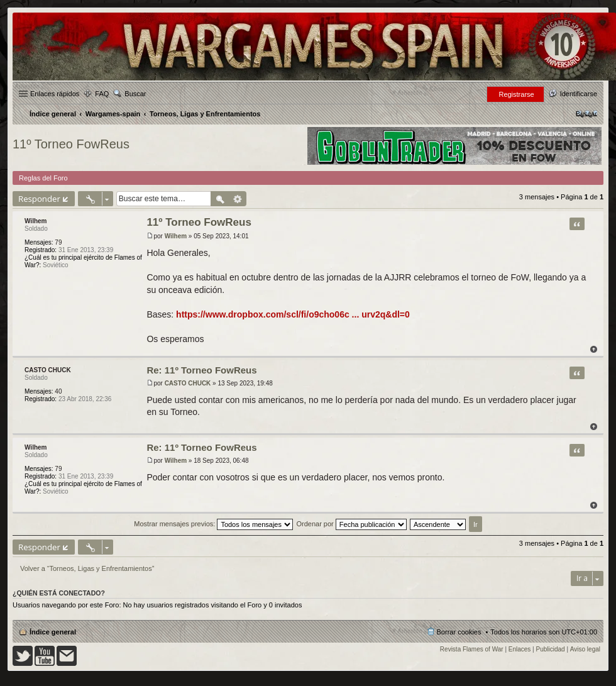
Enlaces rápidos (55, 94)
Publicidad (551, 649)
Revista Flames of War (472, 649)
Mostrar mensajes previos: (213, 524)
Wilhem (36, 221)
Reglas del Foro (43, 178)
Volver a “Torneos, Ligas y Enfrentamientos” (87, 568)
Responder (39, 199)
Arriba (594, 349)
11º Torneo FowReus (71, 144)
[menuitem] (586, 114)
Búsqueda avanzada (238, 199)
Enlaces (520, 649)
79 (58, 242)
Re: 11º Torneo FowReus (201, 370)
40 (58, 391)
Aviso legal (585, 649)
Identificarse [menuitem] (579, 94)
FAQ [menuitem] (102, 94)
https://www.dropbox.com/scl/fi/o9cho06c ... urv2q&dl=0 (293, 314)
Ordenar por (351, 524)
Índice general (53, 632)
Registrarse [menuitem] (516, 94)
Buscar (135, 94)
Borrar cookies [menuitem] (459, 632)
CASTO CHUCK (48, 370)
